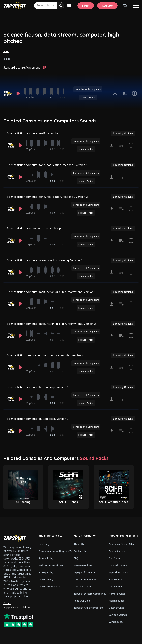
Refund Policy (46, 558)
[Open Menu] (136, 6)
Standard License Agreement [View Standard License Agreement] (22, 67)
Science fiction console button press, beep (34, 228)
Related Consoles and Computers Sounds (50, 121)
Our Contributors (83, 587)
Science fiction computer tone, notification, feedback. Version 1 (47, 165)
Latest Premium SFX (85, 579)
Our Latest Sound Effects (123, 544)
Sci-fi (6, 51)
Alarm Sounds (117, 601)
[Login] (86, 6)
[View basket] (125, 6)
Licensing (44, 544)
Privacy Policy (46, 572)
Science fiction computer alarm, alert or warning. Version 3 (45, 260)
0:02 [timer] (52, 149)
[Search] (61, 6)
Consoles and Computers (88, 89)
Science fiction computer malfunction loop (34, 133)
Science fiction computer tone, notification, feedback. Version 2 (47, 197)
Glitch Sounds (117, 608)
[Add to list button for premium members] (125, 93)
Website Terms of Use (51, 565)
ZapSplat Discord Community (89, 594)
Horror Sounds (117, 594)
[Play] (18, 93)
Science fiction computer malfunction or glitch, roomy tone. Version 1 (51, 292)
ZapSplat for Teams (84, 572)
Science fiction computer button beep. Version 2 (38, 419)
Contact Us (80, 551)
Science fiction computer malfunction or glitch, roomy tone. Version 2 (51, 324)
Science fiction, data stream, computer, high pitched (61, 38)
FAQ (76, 558)
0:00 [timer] (63, 97)
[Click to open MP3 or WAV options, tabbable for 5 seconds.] (115, 93)
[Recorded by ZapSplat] (8, 93)
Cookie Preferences (49, 587)
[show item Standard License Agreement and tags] (134, 93)
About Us (79, 544)
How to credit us (83, 565)
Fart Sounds (116, 579)
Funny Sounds (117, 551)
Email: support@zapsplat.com (18, 605)
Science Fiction (88, 97)
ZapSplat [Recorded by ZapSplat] (29, 97)
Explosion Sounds (119, 572)
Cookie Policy (46, 579)
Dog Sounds (116, 587)
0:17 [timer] (53, 97)
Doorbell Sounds (118, 565)
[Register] (107, 6)
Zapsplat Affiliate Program (88, 608)
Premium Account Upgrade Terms (53, 551)
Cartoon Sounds (118, 615)
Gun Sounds (116, 558)
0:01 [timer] (52, 308)
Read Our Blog (82, 601)
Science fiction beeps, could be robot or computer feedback (45, 355)
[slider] (45, 91)
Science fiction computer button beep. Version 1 (38, 387)
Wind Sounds (116, 622)
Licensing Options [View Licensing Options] (123, 133)
